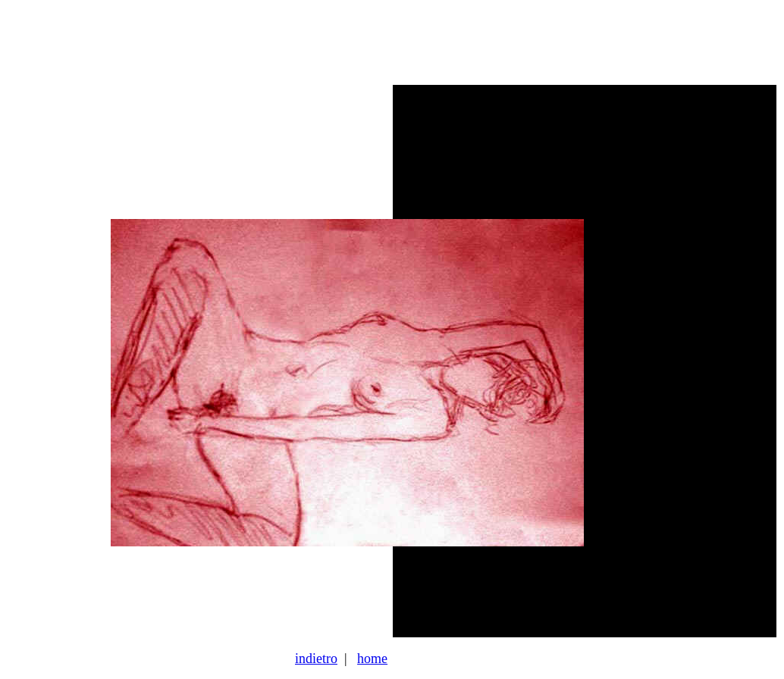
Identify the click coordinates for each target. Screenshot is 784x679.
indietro (316, 659)
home (372, 659)
